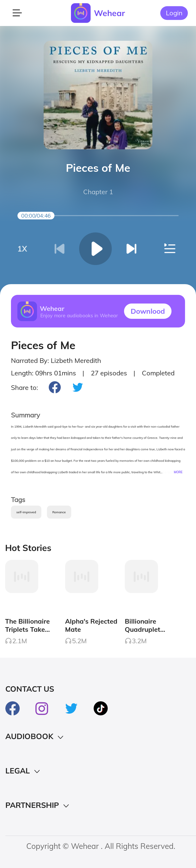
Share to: (24, 387)
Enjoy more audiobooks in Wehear (79, 315)
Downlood (148, 311)
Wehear (109, 13)
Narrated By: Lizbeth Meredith (56, 360)
